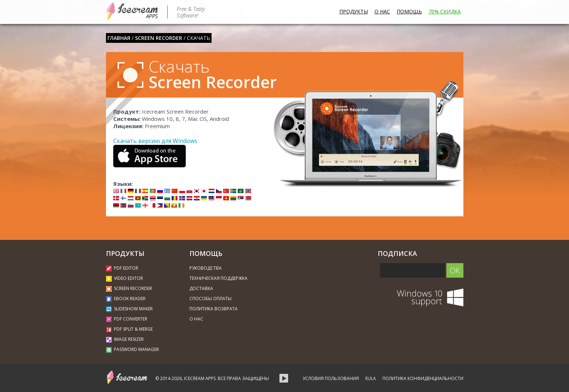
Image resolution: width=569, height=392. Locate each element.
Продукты (354, 11)
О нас (382, 11)
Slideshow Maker (129, 309)
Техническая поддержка (218, 278)
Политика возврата (214, 309)
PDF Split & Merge (129, 329)
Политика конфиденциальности (423, 378)
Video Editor (124, 278)
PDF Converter (127, 319)
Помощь (409, 11)
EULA (371, 378)
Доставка (201, 288)
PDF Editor (122, 268)
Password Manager (132, 349)
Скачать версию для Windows (155, 141)
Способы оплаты (210, 299)
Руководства (206, 268)
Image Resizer (125, 339)
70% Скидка (445, 11)
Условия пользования (331, 378)
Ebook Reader (126, 299)
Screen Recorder (159, 38)
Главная (119, 38)
